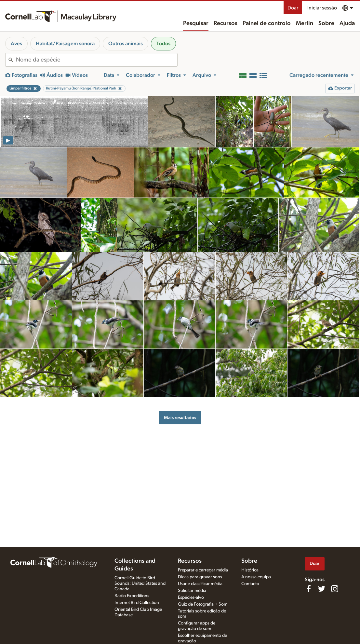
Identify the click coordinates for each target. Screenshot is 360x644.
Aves (16, 44)
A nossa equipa (256, 577)
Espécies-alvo (191, 597)
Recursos (226, 23)
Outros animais (126, 44)
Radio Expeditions (132, 596)
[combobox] (97, 60)
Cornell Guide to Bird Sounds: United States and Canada (140, 583)
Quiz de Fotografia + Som (203, 604)
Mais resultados (180, 418)
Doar (293, 8)
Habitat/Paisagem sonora (65, 44)
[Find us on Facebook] (309, 589)
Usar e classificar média (200, 584)
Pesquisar (196, 23)
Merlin (305, 23)
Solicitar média (192, 591)
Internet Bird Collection (137, 603)
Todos (163, 44)
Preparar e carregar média (203, 570)
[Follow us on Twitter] (322, 589)
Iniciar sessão (322, 8)
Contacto (250, 584)
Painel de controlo (267, 23)
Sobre (326, 23)
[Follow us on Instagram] (335, 589)
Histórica (250, 570)
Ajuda (347, 23)
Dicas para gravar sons (200, 577)
